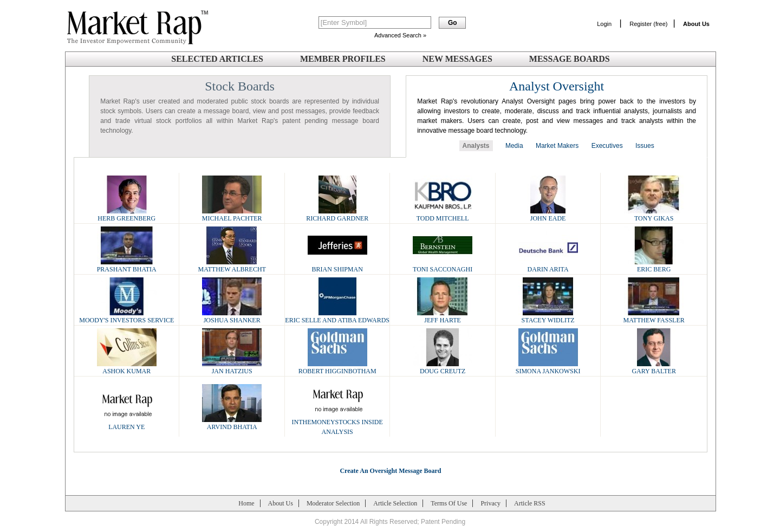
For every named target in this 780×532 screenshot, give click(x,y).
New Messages (457, 59)
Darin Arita (548, 266)
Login (604, 24)
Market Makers (557, 146)
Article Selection (395, 503)
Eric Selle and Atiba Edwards (337, 317)
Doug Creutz (443, 368)
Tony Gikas (654, 215)
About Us (281, 503)
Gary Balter (654, 368)
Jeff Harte (443, 317)
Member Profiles (343, 59)
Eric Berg (654, 266)
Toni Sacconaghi (443, 266)
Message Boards (570, 59)
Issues (645, 146)
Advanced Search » (400, 35)
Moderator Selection (333, 503)
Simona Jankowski (548, 368)
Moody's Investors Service (126, 317)
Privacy (490, 503)
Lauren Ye (127, 423)
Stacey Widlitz (548, 317)
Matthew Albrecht (232, 266)
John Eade (548, 215)
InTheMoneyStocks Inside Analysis (337, 423)
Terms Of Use (449, 503)
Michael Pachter (232, 215)
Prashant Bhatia (127, 266)
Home (246, 503)
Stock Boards (240, 86)
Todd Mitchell (443, 215)
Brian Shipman (337, 266)
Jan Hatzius (232, 368)
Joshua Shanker (232, 317)
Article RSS (530, 503)
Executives (607, 146)
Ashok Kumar (127, 368)
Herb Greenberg (127, 215)
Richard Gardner (337, 215)
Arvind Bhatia (232, 423)
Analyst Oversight (557, 86)
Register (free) (648, 24)
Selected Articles (217, 59)
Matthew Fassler (654, 317)
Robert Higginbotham (337, 368)
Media (514, 146)
